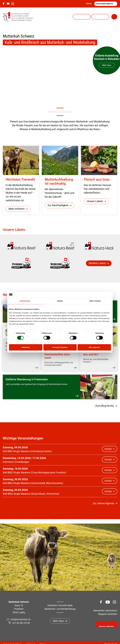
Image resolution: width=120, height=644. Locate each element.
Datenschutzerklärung (13, 639)
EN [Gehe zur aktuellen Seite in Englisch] (116, 639)
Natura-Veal (72, 17)
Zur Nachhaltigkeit (58, 205)
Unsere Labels (95, 201)
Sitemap (43, 639)
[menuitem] (21, 246)
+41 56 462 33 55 (21, 618)
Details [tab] (60, 301)
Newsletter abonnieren (105, 606)
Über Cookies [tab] (95, 301)
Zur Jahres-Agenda (103, 498)
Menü (107, 17)
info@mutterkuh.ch (21, 614)
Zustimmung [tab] (25, 301)
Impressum (31, 639)
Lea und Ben (90, 17)
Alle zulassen (94, 347)
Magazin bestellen (108, 609)
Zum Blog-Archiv (105, 401)
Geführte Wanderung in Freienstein (27, 377)
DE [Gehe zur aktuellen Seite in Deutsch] (106, 639)
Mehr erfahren (17, 209)
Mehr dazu (58, 616)
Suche (89, 4)
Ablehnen (26, 347)
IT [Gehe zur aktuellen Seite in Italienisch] (113, 639)
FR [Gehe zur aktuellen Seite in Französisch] (109, 639)
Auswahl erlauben (60, 347)
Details (108, 444)
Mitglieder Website (105, 4)
